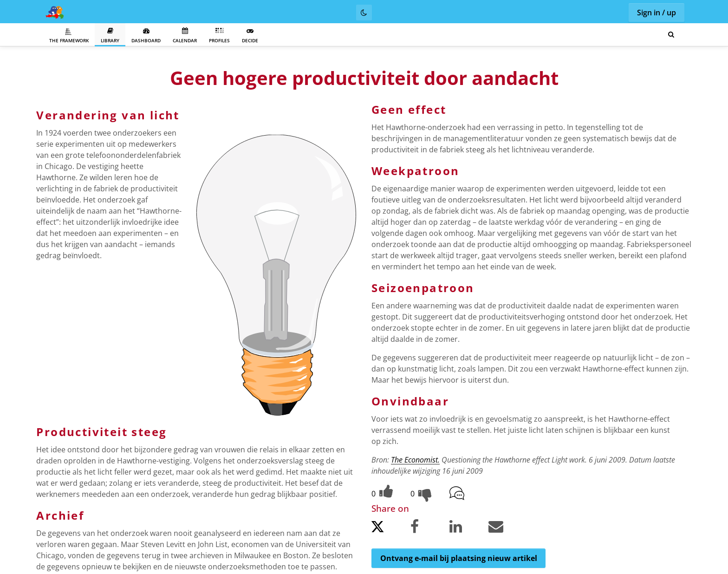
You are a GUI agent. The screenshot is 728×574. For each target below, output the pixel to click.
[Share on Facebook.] (429, 528)
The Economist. (415, 460)
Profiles (219, 36)
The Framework (69, 36)
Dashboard (146, 36)
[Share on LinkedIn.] (468, 528)
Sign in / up (656, 13)
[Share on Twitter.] (390, 529)
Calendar (185, 36)
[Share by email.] (507, 528)
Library (110, 36)
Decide (250, 36)
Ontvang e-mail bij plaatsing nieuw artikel (459, 558)
